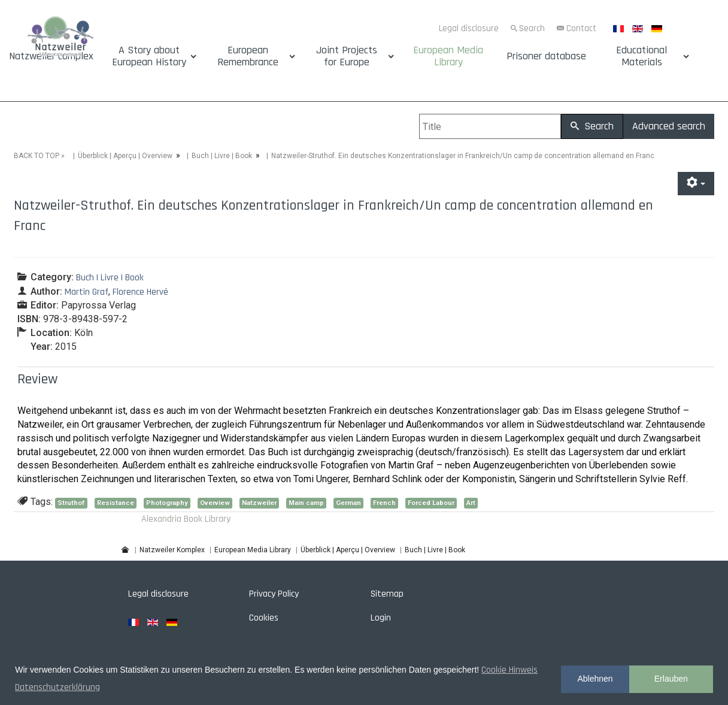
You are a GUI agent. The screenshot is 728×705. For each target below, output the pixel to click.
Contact (581, 28)
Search (532, 28)
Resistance (116, 503)
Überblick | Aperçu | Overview (125, 156)
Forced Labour (431, 503)
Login (381, 618)
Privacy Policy (274, 594)
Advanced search (669, 126)
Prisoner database (546, 56)
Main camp (306, 503)
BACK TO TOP (37, 156)
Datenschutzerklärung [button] (57, 687)
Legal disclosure (469, 28)
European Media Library (448, 56)
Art (471, 503)
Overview (215, 503)
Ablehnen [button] (595, 679)
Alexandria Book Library (186, 519)
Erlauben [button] (671, 679)
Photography (167, 503)
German (348, 503)
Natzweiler (259, 503)
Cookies (264, 618)
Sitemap (387, 594)
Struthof (71, 503)
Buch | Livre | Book (222, 156)
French (384, 503)
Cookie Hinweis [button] (509, 670)
